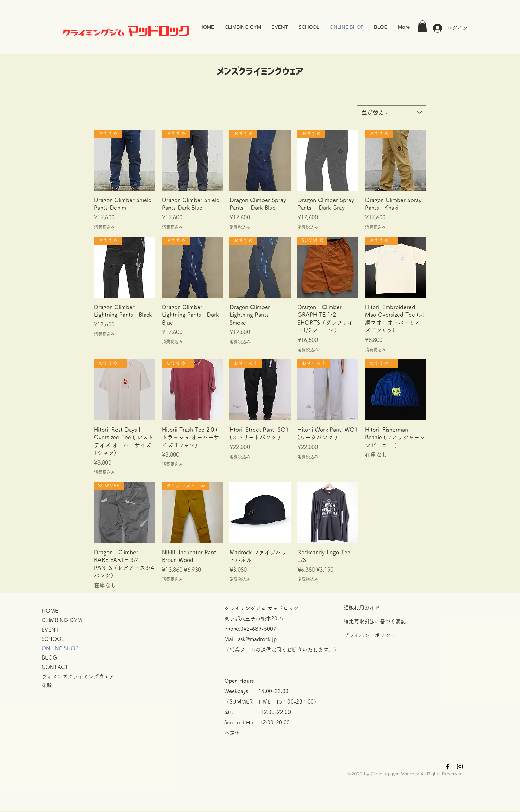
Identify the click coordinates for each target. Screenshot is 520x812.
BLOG (49, 658)
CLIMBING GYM (62, 620)
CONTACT (55, 667)
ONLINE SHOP (60, 648)
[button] (422, 26)
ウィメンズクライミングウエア (78, 676)
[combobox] (392, 112)
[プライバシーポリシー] (393, 635)
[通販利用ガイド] (393, 608)
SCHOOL (53, 639)
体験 (47, 686)
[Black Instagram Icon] (460, 766)
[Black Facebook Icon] (448, 766)
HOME (50, 611)
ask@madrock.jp (257, 639)
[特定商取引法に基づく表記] (393, 621)
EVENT (50, 630)
